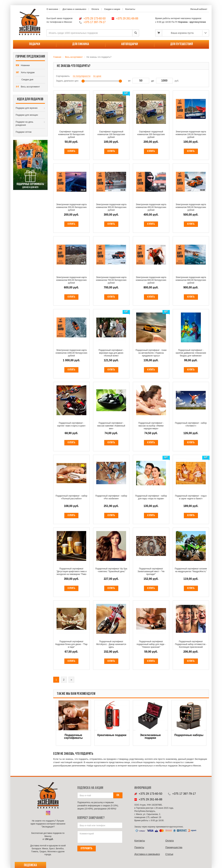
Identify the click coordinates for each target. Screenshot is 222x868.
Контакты (130, 9)
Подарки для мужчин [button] (27, 108)
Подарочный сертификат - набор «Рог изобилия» (111, 497)
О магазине (52, 9)
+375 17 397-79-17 (94, 22)
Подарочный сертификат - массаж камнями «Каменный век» (111, 426)
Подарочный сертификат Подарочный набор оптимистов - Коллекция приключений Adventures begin (191, 644)
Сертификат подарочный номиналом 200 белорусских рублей (151, 134)
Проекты (139, 847)
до (153, 81)
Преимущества (174, 847)
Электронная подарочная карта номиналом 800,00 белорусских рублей (151, 280)
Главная (57, 57)
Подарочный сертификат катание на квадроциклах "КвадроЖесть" (191, 570)
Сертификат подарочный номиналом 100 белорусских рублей (111, 134)
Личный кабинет (199, 9)
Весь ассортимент (28, 87)
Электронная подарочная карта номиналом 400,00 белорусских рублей (151, 207)
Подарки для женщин (27, 115)
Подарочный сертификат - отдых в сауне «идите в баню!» (191, 497)
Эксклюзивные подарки (150, 737)
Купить (71, 151)
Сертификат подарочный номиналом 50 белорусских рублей (71, 134)
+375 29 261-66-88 (127, 18)
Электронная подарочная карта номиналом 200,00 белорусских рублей (71, 207)
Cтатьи (169, 854)
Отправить (87, 848)
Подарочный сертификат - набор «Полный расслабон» (71, 497)
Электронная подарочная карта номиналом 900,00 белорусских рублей (191, 280)
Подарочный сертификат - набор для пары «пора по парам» (151, 497)
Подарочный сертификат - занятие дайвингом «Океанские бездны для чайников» (191, 353)
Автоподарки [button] (130, 44)
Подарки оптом (24, 132)
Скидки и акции (112, 9)
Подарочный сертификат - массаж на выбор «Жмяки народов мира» (151, 426)
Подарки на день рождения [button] (24, 123)
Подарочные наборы (189, 735)
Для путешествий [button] (182, 44)
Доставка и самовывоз (74, 9)
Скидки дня (24, 80)
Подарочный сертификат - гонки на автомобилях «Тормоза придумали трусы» (151, 353)
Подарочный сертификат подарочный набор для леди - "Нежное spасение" (151, 644)
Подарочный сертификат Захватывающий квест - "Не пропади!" (151, 571)
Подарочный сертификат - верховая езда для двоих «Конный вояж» (111, 353)
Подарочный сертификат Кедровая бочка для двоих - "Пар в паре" (71, 644)
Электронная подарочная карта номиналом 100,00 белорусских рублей (191, 134)
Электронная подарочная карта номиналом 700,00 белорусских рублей (111, 280)
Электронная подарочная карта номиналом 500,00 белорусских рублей (191, 207)
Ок (118, 795)
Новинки (23, 66)
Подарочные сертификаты (73, 737)
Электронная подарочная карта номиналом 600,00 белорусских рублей (71, 280)
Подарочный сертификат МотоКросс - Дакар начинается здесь (111, 644)
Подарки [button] (35, 44)
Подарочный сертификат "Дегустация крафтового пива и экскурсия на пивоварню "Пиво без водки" (71, 572)
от (129, 81)
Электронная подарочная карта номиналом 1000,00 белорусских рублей (71, 353)
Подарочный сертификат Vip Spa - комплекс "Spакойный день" (111, 570)
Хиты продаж (25, 73)
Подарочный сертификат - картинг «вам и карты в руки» (71, 424)
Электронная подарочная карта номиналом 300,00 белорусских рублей (111, 207)
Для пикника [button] (81, 44)
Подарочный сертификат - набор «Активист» (191, 424)
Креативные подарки (112, 735)
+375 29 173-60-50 (94, 18)
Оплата (95, 9)
